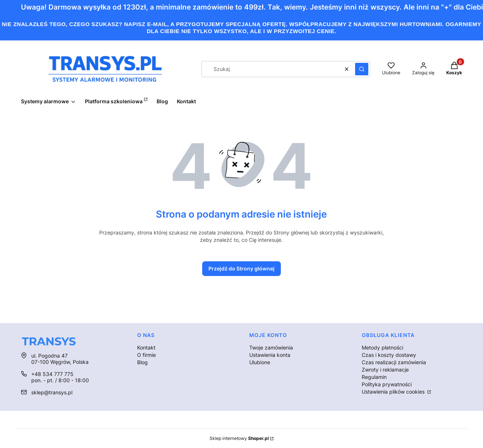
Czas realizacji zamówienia (394, 362)
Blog (142, 362)
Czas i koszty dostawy (389, 355)
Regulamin (374, 377)
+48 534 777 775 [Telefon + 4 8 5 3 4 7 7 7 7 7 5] (52, 374)
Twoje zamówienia (271, 347)
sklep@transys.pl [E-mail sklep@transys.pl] (52, 392)
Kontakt (146, 347)
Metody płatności (382, 347)
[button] (362, 69)
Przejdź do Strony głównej (241, 268)
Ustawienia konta (270, 355)
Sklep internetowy (239, 438)
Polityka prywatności (387, 384)
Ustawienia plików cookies (394, 392)
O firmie (146, 355)
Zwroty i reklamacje (385, 370)
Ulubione (260, 362)
